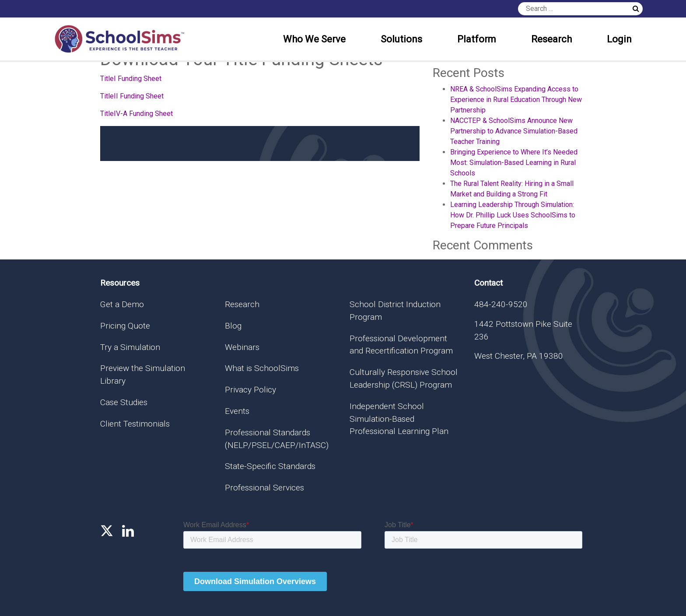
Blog (233, 326)
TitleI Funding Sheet (131, 79)
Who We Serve (314, 39)
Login (619, 39)
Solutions (401, 39)
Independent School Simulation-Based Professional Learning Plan (399, 419)
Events (237, 411)
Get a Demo (122, 304)
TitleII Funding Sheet (132, 96)
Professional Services (264, 488)
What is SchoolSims (262, 368)
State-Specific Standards (270, 466)
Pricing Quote (125, 326)
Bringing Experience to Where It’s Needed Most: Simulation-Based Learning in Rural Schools (514, 163)
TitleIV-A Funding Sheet (136, 114)
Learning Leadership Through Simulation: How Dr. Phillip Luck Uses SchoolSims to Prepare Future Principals (513, 215)
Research (551, 39)
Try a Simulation (130, 347)
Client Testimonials (135, 424)
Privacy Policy (250, 390)
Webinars (242, 347)
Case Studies (124, 402)
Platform (477, 39)
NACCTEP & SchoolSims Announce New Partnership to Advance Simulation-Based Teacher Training (514, 131)
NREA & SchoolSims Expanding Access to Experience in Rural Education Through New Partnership (516, 100)
